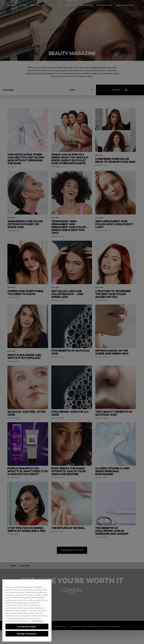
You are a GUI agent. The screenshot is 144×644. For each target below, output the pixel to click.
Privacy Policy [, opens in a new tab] (37, 621)
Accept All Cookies (27, 627)
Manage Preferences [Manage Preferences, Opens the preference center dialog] (27, 634)
